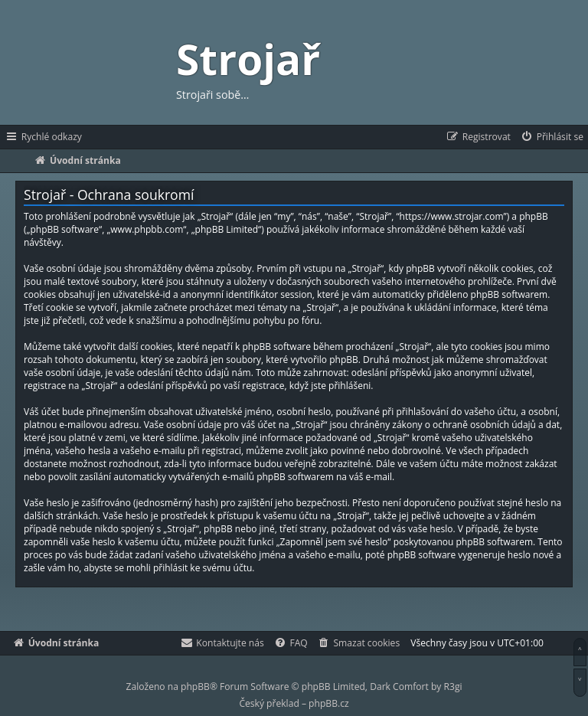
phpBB (195, 687)
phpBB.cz (328, 703)
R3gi (453, 687)
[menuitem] (552, 137)
